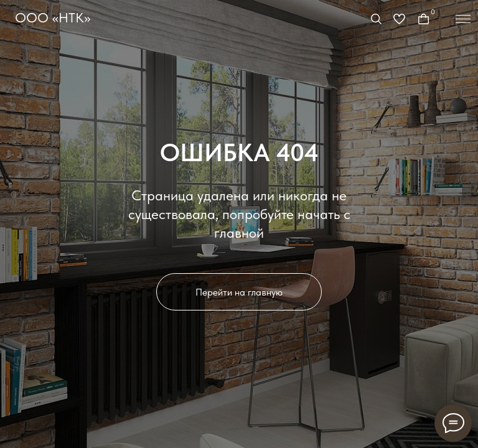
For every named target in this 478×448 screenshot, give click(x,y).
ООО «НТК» (53, 17)
